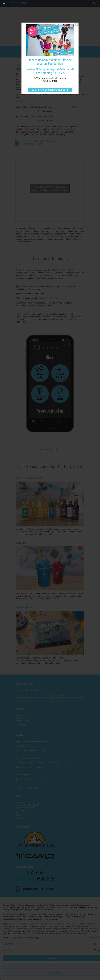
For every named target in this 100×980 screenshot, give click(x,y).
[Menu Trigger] (4, 3)
